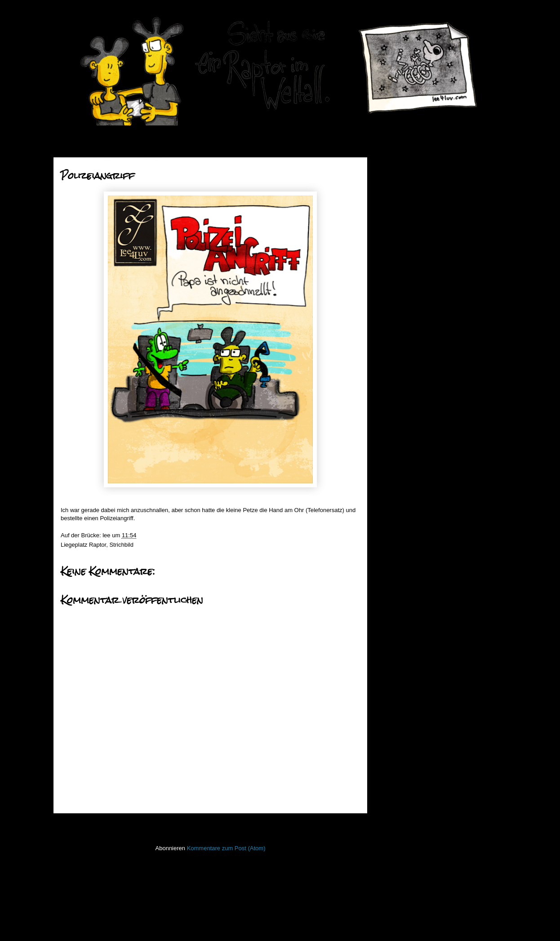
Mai (404, 406)
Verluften (408, 255)
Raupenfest (411, 346)
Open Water (398, 734)
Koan (389, 667)
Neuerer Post (81, 825)
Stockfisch (395, 800)
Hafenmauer (398, 627)
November (413, 372)
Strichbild (121, 545)
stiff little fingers (402, 787)
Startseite (213, 825)
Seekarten (395, 774)
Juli (403, 383)
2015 (398, 466)
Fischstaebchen (402, 614)
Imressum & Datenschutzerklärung (427, 865)
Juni (404, 395)
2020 (398, 167)
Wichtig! (407, 278)
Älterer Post (342, 825)
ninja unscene (400, 720)
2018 (398, 190)
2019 (398, 178)
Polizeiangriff (413, 312)
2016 (398, 212)
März (406, 429)
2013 (398, 488)
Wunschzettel (414, 243)
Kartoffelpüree (415, 289)
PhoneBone (397, 747)
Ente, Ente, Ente (418, 232)
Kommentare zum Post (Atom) (226, 848)
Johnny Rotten (415, 357)
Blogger (295, 923)
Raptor (98, 545)
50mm (390, 574)
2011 (398, 511)
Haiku (389, 640)
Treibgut (393, 827)
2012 (398, 500)
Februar (409, 440)
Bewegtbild (396, 587)
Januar (408, 452)
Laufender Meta (402, 680)
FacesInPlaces (401, 600)
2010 (398, 523)
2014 (398, 477)
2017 (398, 201)
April (405, 417)
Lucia (403, 266)
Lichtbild (393, 707)
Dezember (413, 222)
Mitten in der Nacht (421, 301)
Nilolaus (407, 323)
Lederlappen (398, 693)
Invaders (393, 654)
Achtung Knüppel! (420, 335)
